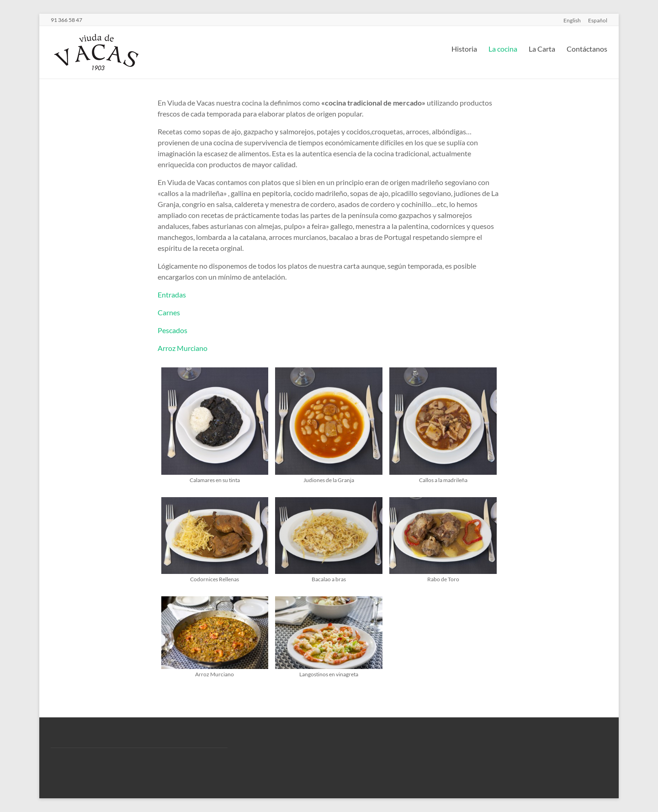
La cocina (503, 49)
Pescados (172, 330)
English (572, 20)
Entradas (172, 295)
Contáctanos (587, 49)
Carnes (169, 312)
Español (598, 20)
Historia (464, 49)
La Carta (542, 49)
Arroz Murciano (183, 348)
